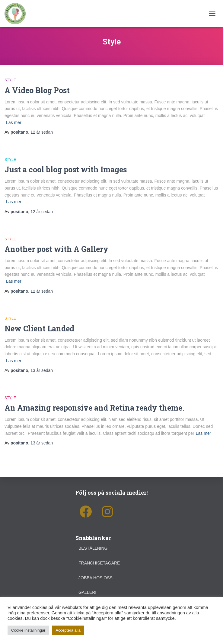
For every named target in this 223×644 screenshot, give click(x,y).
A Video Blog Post (37, 90)
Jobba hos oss (96, 578)
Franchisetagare (99, 563)
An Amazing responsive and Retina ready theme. (94, 408)
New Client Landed (39, 329)
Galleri (87, 592)
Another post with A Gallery (56, 249)
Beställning (93, 548)
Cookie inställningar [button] (28, 630)
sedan (42, 132)
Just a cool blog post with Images (66, 169)
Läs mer (14, 122)
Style (10, 80)
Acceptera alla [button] (68, 630)
